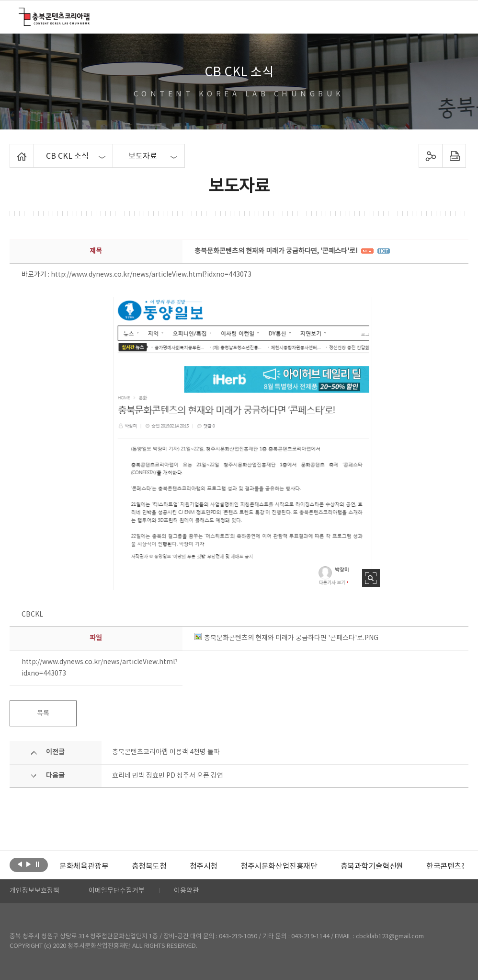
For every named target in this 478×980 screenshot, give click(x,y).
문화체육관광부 (84, 866)
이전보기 (20, 864)
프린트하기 (454, 156)
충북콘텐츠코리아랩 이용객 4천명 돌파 (166, 752)
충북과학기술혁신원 (371, 866)
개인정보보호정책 (34, 891)
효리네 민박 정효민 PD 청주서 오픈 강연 (168, 776)
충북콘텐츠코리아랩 (21, 13)
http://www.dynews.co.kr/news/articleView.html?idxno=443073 (151, 275)
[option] (84, 866)
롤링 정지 (37, 864)
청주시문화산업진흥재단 (279, 866)
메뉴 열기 (453, 16)
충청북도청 (149, 866)
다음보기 (28, 864)
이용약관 (186, 891)
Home (12, 150)
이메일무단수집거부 (117, 891)
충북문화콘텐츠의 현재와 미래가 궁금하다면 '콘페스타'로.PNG (286, 638)
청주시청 (203, 866)
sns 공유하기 (431, 156)
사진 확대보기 (371, 578)
